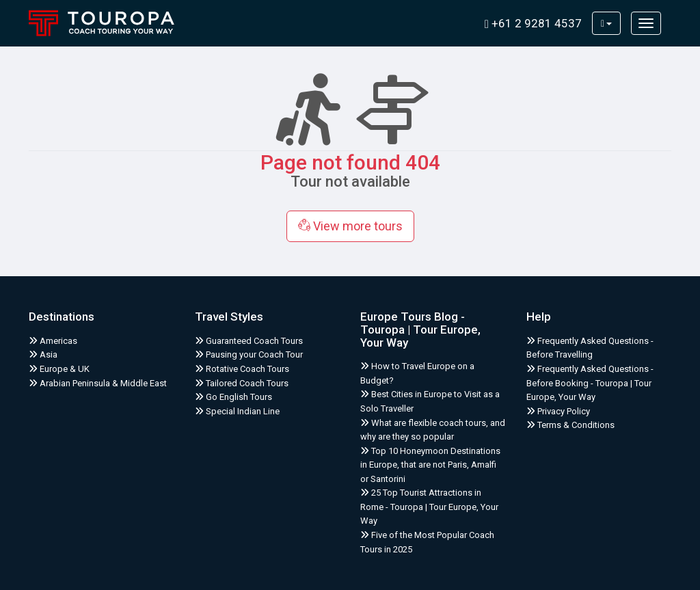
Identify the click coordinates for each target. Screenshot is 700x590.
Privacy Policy (558, 411)
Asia (43, 354)
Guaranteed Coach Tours (249, 341)
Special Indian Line (237, 411)
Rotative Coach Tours (242, 369)
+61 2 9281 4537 (533, 23)
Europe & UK (59, 369)
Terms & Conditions (570, 425)
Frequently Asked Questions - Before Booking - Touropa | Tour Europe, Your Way (590, 383)
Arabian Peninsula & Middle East (98, 383)
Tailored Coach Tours (242, 383)
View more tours (350, 226)
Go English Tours (233, 397)
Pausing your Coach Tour (249, 354)
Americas (53, 341)
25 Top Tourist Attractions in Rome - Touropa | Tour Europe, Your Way (429, 507)
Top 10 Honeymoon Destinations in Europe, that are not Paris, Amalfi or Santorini (430, 465)
